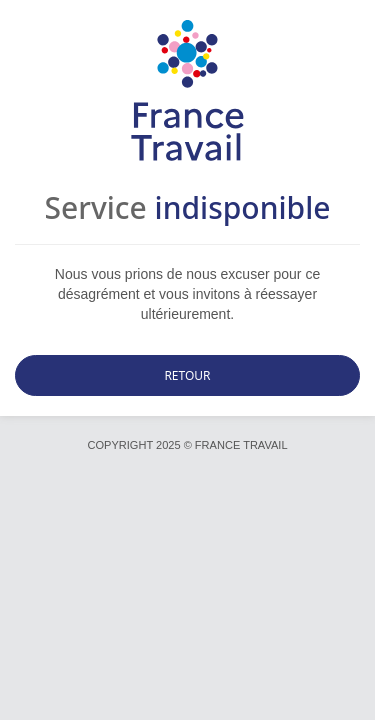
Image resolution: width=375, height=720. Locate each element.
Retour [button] (187, 375)
